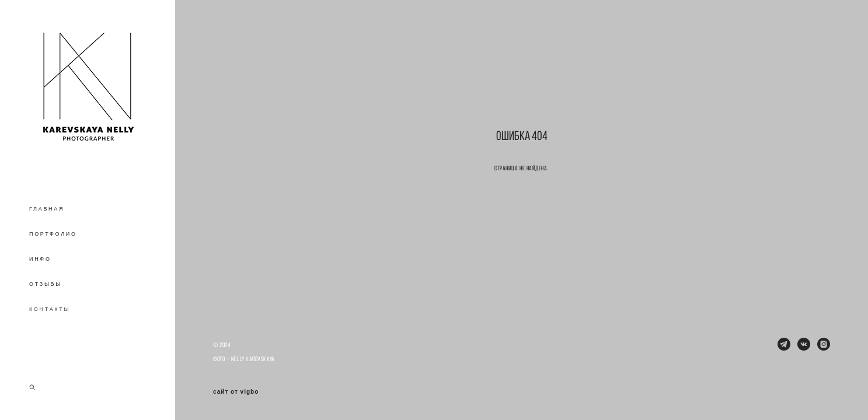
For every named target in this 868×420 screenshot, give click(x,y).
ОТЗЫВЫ (46, 284)
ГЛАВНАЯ (47, 209)
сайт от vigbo (236, 392)
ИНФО (40, 259)
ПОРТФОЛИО (53, 234)
